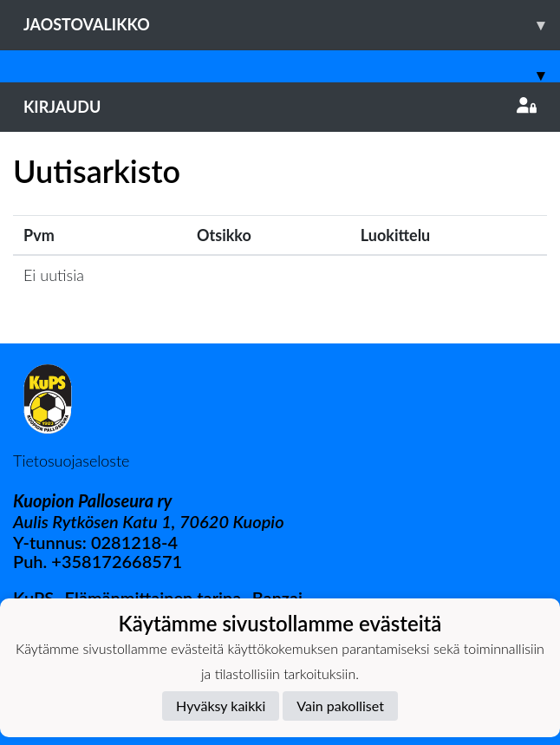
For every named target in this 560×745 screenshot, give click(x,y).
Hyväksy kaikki (221, 706)
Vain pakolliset (340, 706)
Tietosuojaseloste (71, 461)
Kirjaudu (280, 107)
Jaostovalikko (292, 25)
